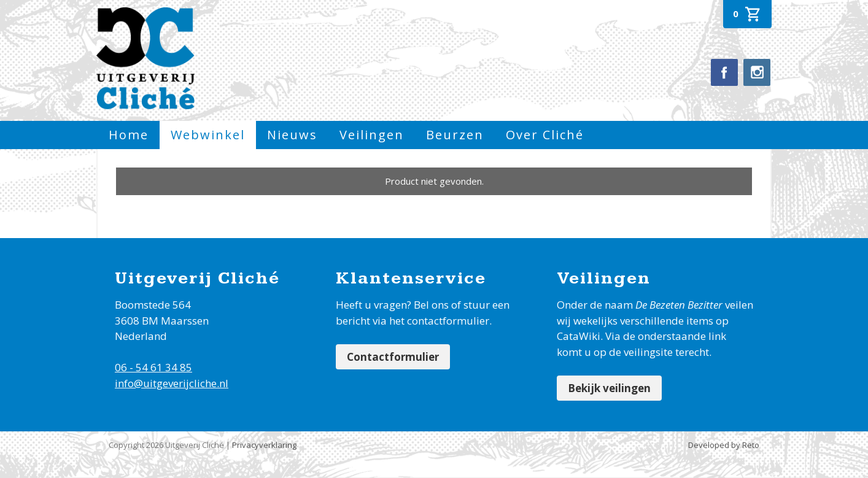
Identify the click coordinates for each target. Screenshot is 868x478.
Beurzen (455, 135)
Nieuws (292, 135)
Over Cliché (545, 135)
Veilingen (372, 135)
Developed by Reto (724, 445)
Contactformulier (393, 357)
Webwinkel (208, 135)
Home (129, 135)
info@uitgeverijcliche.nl (172, 383)
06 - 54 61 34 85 (153, 367)
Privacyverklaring (264, 445)
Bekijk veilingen (609, 388)
